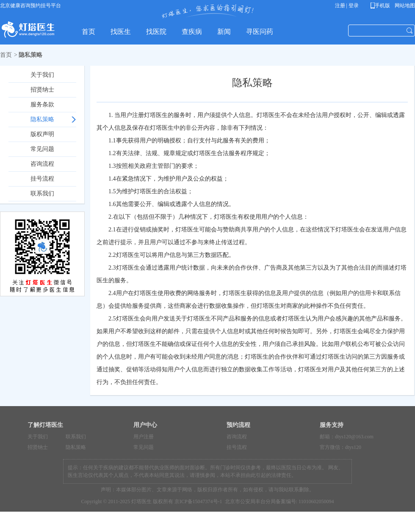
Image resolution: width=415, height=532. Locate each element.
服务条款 (42, 104)
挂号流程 (42, 179)
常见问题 (42, 149)
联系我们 (42, 194)
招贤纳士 (42, 90)
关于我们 (42, 75)
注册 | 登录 (347, 6)
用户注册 (144, 437)
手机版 (382, 6)
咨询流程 (42, 164)
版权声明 (42, 134)
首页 (6, 55)
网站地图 (404, 6)
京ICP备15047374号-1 (198, 501)
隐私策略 (42, 119)
